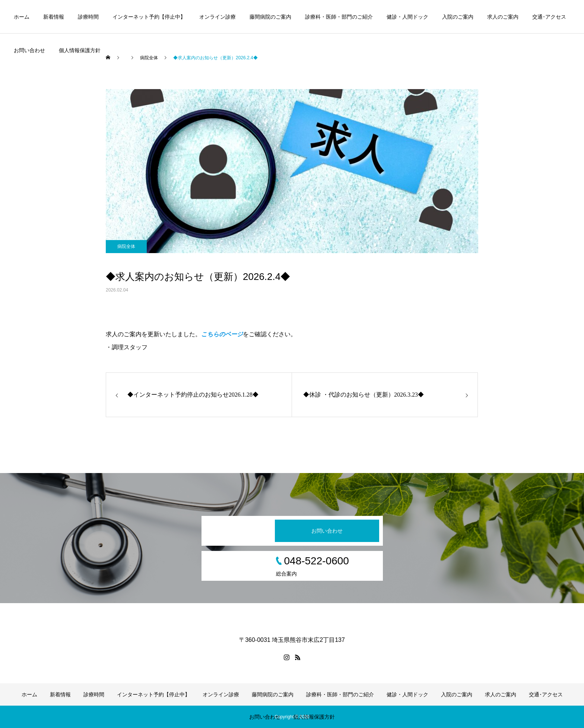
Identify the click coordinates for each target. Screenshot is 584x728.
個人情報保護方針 (80, 50)
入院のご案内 (458, 17)
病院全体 (126, 246)
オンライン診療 (218, 17)
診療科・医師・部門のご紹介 (339, 17)
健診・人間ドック (407, 17)
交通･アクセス (549, 17)
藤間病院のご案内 (270, 17)
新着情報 (54, 17)
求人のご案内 (503, 17)
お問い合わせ (29, 50)
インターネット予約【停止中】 (149, 17)
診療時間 (88, 17)
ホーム (22, 17)
